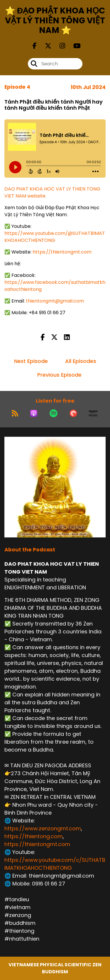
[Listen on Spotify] (54, 413)
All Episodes (81, 361)
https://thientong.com (34, 836)
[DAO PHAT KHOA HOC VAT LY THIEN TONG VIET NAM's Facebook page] (35, 46)
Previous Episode (59, 375)
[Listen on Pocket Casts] (73, 413)
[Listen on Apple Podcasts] (34, 413)
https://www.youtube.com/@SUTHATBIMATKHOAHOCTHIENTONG (55, 237)
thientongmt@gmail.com (55, 301)
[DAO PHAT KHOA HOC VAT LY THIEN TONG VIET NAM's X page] (45, 46)
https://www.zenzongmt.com (43, 828)
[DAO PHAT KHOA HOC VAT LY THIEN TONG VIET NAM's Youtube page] (73, 46)
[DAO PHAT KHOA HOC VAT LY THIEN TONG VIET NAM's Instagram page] (59, 46)
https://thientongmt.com (62, 252)
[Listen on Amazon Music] (93, 413)
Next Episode (31, 361)
